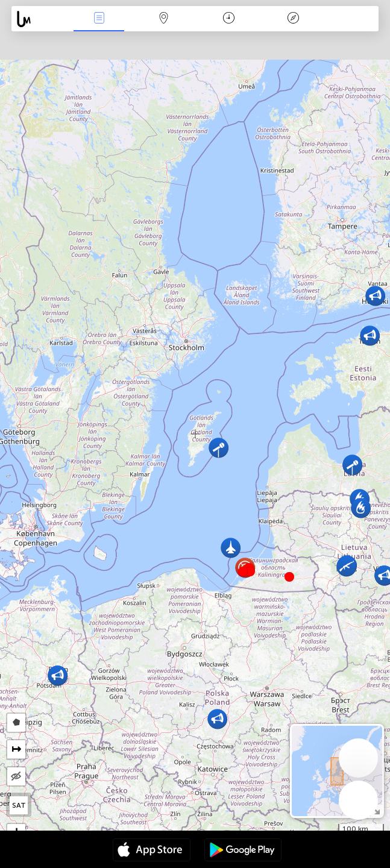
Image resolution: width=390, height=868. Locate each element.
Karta (164, 19)
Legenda (294, 19)
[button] (250, 571)
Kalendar (229, 19)
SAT (19, 805)
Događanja (99, 19)
